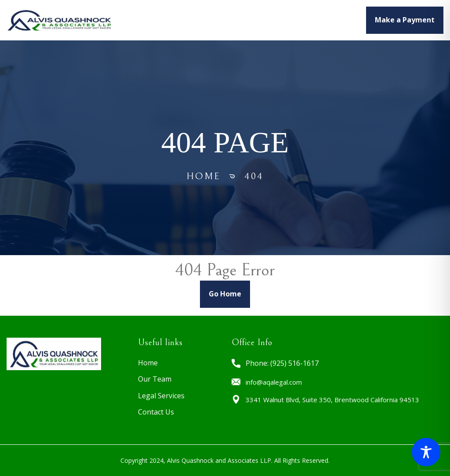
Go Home (225, 294)
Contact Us (156, 412)
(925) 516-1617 (294, 363)
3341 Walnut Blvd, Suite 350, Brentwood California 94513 (332, 400)
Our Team (155, 379)
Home (203, 176)
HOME (176, 20)
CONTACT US (324, 20)
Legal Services (266, 20)
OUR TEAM (213, 20)
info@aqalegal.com (274, 382)
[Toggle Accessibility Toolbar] (426, 452)
